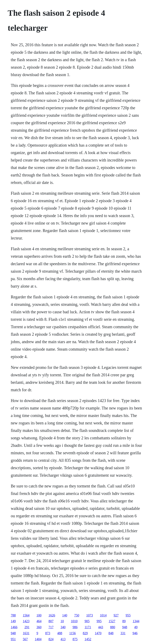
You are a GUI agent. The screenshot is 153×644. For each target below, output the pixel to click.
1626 (52, 615)
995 (99, 621)
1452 (88, 639)
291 (27, 627)
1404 (38, 639)
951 (13, 639)
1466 (14, 627)
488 (60, 633)
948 (125, 627)
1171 (88, 627)
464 (39, 621)
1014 (103, 615)
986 (75, 627)
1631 (26, 633)
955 (128, 615)
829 (85, 633)
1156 (72, 633)
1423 (26, 621)
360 (39, 627)
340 (63, 627)
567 (25, 639)
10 (62, 621)
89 (124, 621)
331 (123, 633)
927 (116, 615)
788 (13, 615)
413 (63, 639)
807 (51, 621)
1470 (98, 633)
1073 (90, 615)
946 (135, 633)
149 (13, 621)
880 (113, 627)
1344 (136, 621)
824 (51, 639)
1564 (26, 615)
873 (48, 633)
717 (51, 627)
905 (87, 621)
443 (101, 627)
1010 (74, 621)
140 (65, 615)
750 (77, 615)
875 (75, 639)
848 (111, 633)
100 (39, 615)
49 (136, 627)
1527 (112, 621)
